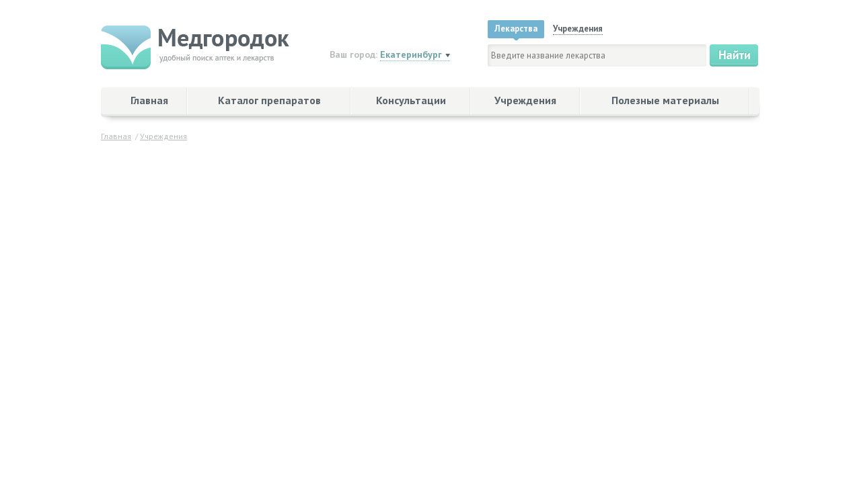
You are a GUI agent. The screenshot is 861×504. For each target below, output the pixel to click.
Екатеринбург (411, 54)
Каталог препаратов (269, 100)
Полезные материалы (665, 100)
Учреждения (525, 100)
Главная (149, 100)
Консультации (411, 100)
